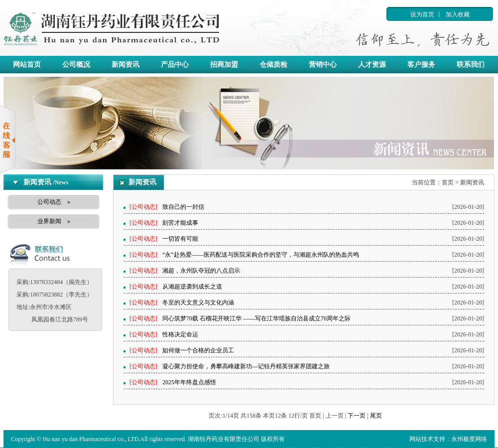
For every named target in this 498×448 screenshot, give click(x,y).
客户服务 (421, 65)
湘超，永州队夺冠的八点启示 (201, 271)
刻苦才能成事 (180, 223)
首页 (448, 182)
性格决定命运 (180, 334)
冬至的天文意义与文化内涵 (198, 302)
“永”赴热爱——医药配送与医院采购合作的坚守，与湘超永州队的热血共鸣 (261, 255)
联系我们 (471, 65)
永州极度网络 (469, 439)
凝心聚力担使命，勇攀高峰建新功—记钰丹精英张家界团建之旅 (246, 366)
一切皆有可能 (180, 239)
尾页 (376, 416)
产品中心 (175, 65)
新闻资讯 (125, 65)
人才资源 (372, 65)
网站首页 (27, 65)
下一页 (357, 416)
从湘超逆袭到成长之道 (192, 287)
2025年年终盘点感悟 (189, 382)
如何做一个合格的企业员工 (198, 350)
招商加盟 (224, 65)
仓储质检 (273, 65)
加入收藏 (458, 14)
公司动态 (49, 202)
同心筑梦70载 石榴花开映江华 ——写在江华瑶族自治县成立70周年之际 (256, 318)
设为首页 (422, 14)
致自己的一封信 (183, 207)
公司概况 (76, 65)
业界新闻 (49, 221)
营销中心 (323, 65)
